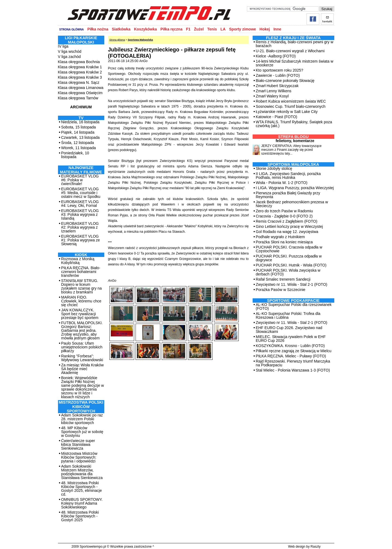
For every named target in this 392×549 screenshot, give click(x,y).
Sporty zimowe (243, 29)
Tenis (212, 29)
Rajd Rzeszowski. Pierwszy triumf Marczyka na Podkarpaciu (293, 363)
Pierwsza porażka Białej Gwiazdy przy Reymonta (288, 195)
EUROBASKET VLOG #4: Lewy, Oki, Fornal (80, 204)
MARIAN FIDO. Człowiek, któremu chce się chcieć (81, 301)
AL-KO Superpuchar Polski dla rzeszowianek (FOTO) (294, 306)
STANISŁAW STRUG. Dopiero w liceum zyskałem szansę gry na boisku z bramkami (82, 286)
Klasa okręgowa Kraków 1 (80, 67)
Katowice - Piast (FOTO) (277, 117)
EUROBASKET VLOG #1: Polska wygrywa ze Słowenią (81, 240)
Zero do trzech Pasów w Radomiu (284, 211)
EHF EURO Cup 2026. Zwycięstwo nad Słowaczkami (289, 330)
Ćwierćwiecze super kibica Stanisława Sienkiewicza (78, 444)
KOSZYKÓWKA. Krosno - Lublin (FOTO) (290, 346)
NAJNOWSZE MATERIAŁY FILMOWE (81, 170)
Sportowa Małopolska (140, 40)
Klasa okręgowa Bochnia (79, 62)
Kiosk (81, 255)
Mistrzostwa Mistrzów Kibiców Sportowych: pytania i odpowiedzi (79, 457)
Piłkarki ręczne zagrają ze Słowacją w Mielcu (294, 351)
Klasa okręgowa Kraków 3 (80, 77)
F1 (188, 29)
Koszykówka (145, 29)
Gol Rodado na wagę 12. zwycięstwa (287, 232)
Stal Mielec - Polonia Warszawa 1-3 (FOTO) (293, 370)
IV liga (63, 46)
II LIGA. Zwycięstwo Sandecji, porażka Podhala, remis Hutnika (288, 176)
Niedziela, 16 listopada (80, 122)
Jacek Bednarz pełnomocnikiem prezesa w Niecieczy (292, 204)
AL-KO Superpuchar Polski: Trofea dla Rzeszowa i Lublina (288, 315)
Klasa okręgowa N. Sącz (79, 82)
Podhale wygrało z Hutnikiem (281, 237)
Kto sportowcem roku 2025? (280, 70)
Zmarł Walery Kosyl (272, 96)
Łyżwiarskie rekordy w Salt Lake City (287, 112)
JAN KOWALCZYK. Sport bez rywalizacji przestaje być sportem (80, 314)
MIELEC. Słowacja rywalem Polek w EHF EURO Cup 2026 (291, 339)
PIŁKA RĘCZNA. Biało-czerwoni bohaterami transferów (81, 272)
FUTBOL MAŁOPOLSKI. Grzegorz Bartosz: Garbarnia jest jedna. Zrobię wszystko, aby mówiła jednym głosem (82, 330)
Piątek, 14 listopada (78, 132)
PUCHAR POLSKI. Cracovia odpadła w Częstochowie (289, 249)
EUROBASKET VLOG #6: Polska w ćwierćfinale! (80, 180)
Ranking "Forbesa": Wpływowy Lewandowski (82, 358)
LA (223, 29)
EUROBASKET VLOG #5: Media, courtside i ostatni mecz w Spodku (81, 193)
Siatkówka (121, 29)
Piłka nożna (98, 29)
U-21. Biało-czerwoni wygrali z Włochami (290, 51)
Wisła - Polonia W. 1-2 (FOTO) (282, 183)
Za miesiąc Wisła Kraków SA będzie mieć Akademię (82, 369)
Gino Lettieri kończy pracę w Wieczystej (290, 226)
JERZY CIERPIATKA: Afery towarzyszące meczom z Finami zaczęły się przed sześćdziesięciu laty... (292, 150)
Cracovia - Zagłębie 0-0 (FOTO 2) (284, 216)
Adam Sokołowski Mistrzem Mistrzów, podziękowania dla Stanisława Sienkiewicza (82, 472)
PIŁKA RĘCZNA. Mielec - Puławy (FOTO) (291, 356)
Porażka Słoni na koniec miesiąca (284, 242)
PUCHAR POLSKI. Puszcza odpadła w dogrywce (289, 258)
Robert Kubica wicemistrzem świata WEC (291, 101)
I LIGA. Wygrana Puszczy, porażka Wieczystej (295, 188)
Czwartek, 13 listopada (81, 137)
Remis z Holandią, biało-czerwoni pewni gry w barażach (295, 44)
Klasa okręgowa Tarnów (78, 98)
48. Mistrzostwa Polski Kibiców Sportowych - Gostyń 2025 (80, 516)
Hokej (265, 29)
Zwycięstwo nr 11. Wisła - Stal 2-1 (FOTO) (292, 284)
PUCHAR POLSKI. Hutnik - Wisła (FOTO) (291, 265)
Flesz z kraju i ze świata (293, 38)
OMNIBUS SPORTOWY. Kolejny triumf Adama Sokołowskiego (82, 503)
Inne (277, 29)
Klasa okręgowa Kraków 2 (80, 72)
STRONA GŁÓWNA (72, 30)
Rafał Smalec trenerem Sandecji (283, 279)
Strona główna (117, 40)
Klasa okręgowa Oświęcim (80, 93)
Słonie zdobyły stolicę (274, 168)
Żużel (199, 29)
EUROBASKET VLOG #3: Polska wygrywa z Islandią (80, 214)
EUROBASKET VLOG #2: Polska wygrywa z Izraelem (80, 227)
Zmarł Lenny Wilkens (274, 91)
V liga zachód (69, 57)
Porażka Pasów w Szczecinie (281, 290)
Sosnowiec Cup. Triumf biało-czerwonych (291, 106)
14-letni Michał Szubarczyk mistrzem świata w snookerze (295, 63)
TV (81, 118)
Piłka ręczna (171, 29)
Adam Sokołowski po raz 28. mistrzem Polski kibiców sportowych (82, 419)
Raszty (316, 547)
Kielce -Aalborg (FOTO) (276, 56)
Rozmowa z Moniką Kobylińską (78, 261)
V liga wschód (70, 51)
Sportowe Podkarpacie (293, 300)
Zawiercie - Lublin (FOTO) (278, 75)
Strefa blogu (293, 137)
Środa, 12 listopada (78, 143)
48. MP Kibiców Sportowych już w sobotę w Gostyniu (82, 432)
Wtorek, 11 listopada (79, 148)
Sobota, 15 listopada (79, 127)
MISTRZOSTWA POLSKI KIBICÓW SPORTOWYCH (81, 407)
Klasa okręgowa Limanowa (81, 88)
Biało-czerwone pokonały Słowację (285, 81)
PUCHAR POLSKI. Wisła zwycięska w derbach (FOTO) (288, 272)
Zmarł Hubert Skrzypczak (277, 86)
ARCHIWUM (81, 107)
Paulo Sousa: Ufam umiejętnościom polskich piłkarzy (82, 347)
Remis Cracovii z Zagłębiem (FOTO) (287, 221)
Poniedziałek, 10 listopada (75, 155)
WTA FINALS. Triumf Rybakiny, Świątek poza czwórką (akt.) (294, 124)
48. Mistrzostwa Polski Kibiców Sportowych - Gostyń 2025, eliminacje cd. (82, 489)
